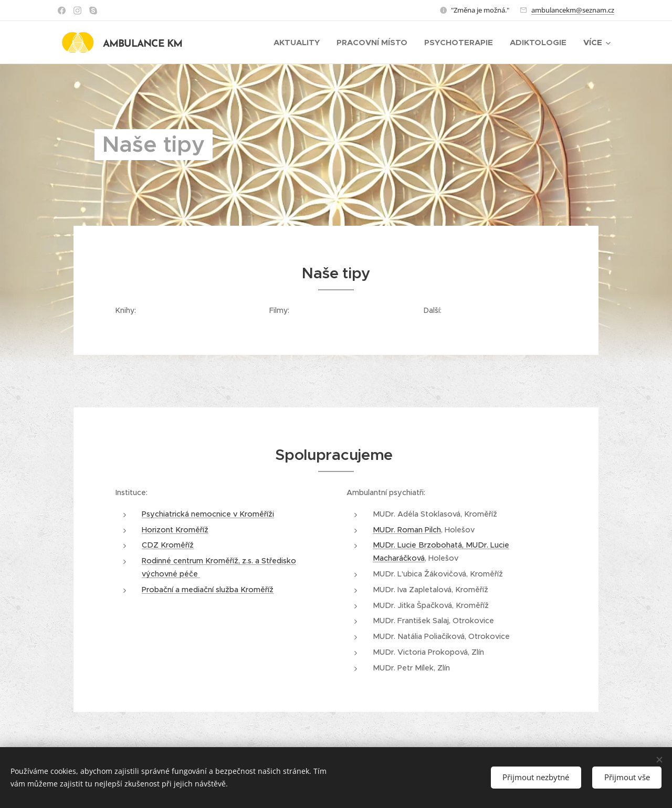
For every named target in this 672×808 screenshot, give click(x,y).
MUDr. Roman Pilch (407, 529)
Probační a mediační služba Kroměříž (208, 589)
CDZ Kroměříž (168, 545)
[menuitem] (300, 43)
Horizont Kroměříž (175, 529)
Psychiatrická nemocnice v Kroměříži (208, 513)
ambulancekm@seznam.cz (573, 10)
